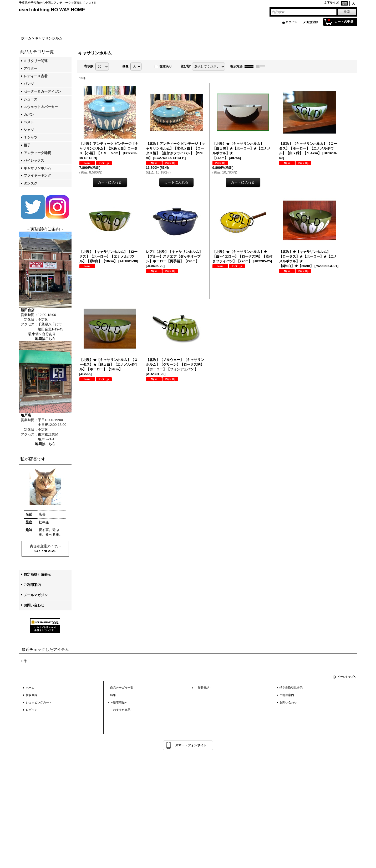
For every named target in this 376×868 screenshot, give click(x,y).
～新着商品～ (119, 702)
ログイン (291, 22)
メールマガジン (36, 595)
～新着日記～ (204, 688)
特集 (113, 695)
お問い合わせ (34, 605)
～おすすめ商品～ (122, 710)
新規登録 (312, 22)
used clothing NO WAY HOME (52, 10)
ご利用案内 (32, 585)
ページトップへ (347, 677)
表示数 (89, 66)
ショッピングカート (39, 702)
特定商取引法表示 (37, 575)
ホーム (30, 688)
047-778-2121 (45, 551)
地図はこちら (45, 339)
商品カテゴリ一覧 (122, 688)
